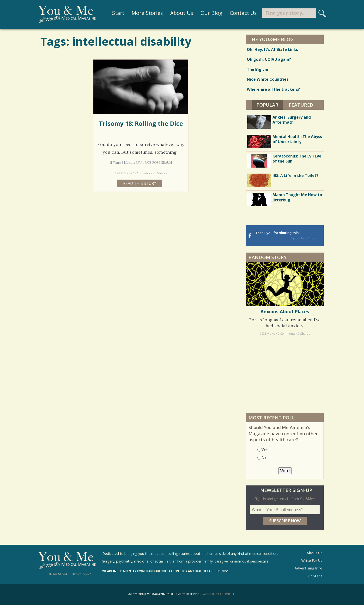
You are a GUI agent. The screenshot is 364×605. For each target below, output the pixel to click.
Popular (270, 104)
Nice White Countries (268, 79)
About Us (179, 13)
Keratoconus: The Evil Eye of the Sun (297, 159)
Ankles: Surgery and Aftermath (292, 120)
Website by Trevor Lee (219, 594)
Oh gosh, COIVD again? (269, 59)
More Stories (145, 13)
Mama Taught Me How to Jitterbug (297, 197)
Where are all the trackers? (273, 89)
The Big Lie (258, 69)
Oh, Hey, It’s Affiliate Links (272, 49)
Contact (315, 576)
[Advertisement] (285, 374)
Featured (301, 105)
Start (116, 13)
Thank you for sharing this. (289, 236)
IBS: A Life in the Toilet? (295, 175)
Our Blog (209, 13)
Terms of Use (58, 574)
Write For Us (312, 560)
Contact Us (241, 13)
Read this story (140, 183)
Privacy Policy (80, 574)
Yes (265, 450)
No (264, 458)
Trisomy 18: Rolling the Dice (141, 123)
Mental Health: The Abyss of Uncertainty (297, 139)
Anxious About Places (285, 312)
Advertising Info (308, 568)
